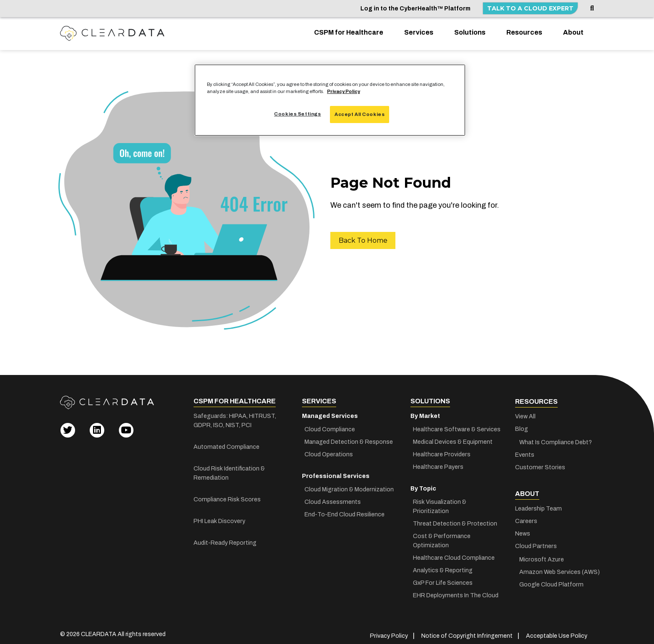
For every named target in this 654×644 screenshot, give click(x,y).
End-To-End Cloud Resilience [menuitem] (345, 514)
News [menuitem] (523, 532)
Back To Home (363, 240)
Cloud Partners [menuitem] (535, 545)
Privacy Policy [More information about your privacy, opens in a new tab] (343, 91)
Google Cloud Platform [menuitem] (551, 583)
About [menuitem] (573, 32)
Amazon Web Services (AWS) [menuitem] (556, 570)
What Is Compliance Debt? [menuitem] (555, 441)
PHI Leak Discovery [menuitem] (219, 520)
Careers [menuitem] (526, 519)
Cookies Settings (297, 114)
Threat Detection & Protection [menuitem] (455, 514)
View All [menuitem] (525, 416)
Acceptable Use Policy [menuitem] (557, 630)
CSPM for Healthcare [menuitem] (349, 32)
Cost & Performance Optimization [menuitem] (441, 531)
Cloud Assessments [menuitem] (333, 501)
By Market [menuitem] (425, 415)
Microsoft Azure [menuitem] (541, 558)
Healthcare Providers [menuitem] (441, 454)
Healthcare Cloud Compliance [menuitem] (454, 548)
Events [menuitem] (525, 454)
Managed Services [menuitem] (330, 415)
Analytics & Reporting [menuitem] (443, 560)
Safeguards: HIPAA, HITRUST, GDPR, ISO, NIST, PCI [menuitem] (234, 420)
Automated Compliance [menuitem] (226, 446)
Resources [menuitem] (524, 32)
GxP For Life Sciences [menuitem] (443, 573)
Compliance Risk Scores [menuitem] (226, 499)
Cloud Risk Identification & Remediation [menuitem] (229, 472)
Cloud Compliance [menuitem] (330, 429)
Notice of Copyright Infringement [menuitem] (468, 630)
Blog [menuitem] (522, 428)
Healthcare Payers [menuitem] (438, 466)
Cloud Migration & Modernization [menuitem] (349, 489)
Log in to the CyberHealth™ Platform (415, 9)
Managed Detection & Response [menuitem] (349, 441)
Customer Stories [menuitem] (539, 467)
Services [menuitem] (419, 32)
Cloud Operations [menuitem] (329, 454)
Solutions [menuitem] (470, 32)
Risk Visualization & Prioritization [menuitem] (458, 501)
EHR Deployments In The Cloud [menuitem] (456, 585)
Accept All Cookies (360, 114)
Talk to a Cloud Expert (530, 8)
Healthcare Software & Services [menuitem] (457, 429)
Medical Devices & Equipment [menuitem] (453, 441)
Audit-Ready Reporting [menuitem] (225, 542)
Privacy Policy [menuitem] (392, 630)
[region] (330, 100)
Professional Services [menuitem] (336, 475)
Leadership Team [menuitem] (538, 507)
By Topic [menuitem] (423, 488)
